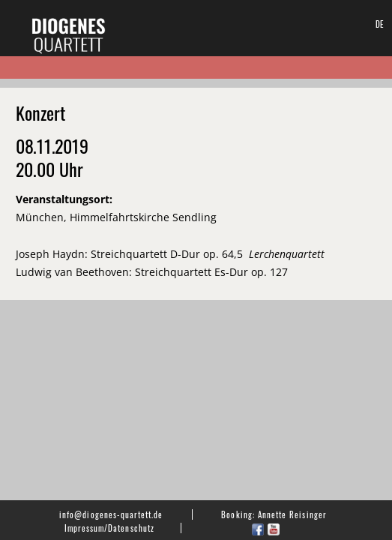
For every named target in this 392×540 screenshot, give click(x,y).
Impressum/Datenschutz (109, 528)
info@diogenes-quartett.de (111, 514)
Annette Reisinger (292, 514)
